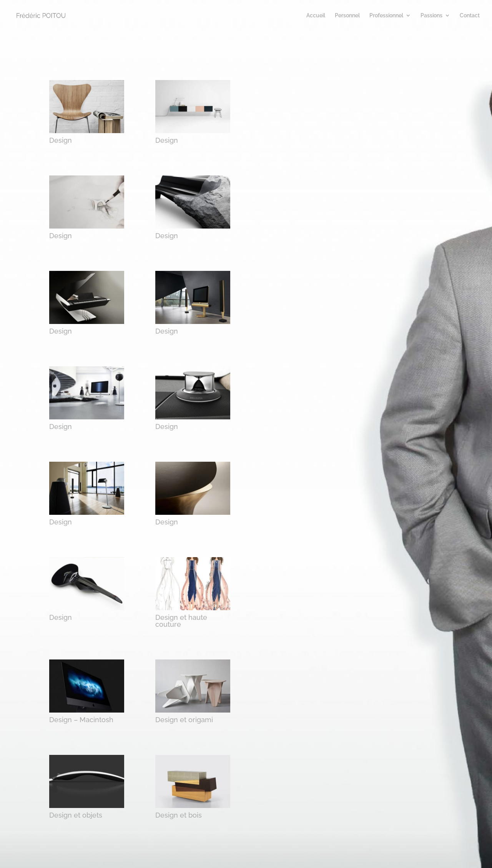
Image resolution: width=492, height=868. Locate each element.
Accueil (316, 16)
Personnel (347, 16)
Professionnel (386, 16)
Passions (431, 16)
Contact (470, 16)
